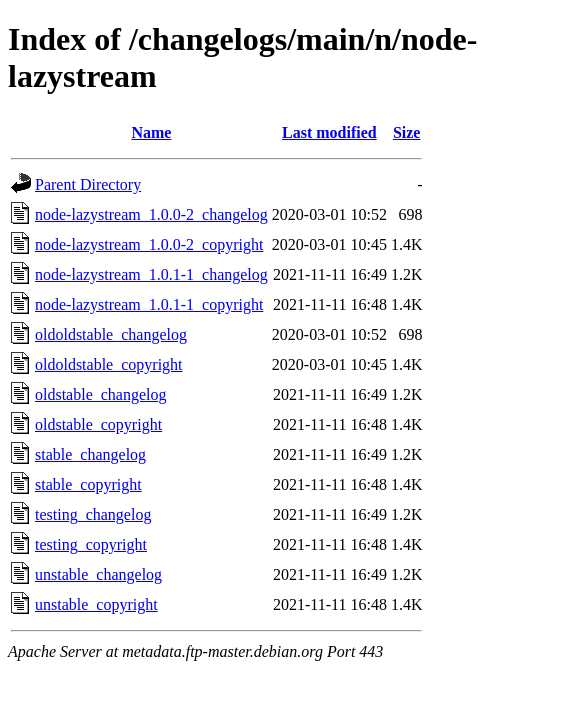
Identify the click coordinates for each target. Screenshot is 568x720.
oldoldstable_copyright (109, 364)
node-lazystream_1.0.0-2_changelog (151, 214)
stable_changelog (90, 454)
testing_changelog (93, 514)
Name (151, 132)
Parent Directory (88, 184)
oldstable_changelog (101, 394)
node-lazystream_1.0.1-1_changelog (151, 274)
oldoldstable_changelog (111, 334)
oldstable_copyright (98, 424)
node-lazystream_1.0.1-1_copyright (149, 304)
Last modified (329, 132)
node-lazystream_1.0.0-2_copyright (149, 244)
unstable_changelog (98, 574)
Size (407, 132)
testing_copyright (91, 544)
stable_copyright (88, 484)
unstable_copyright (96, 604)
